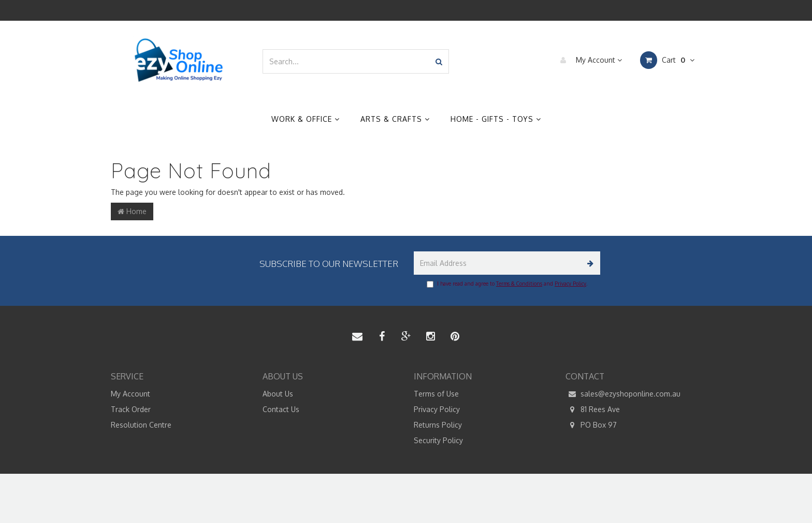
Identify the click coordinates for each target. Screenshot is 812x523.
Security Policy (438, 440)
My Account (589, 60)
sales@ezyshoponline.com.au (623, 394)
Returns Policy (438, 425)
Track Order (131, 409)
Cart (667, 60)
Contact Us (281, 409)
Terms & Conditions (519, 284)
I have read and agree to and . (507, 284)
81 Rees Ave (593, 409)
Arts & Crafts (395, 119)
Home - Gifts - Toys (496, 119)
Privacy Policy (570, 284)
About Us (278, 394)
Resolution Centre (141, 425)
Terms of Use (436, 394)
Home (132, 211)
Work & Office (306, 119)
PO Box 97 (591, 425)
